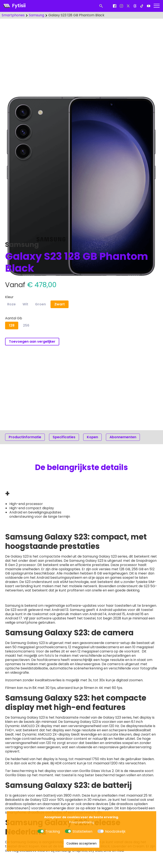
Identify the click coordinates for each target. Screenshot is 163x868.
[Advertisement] (81, 55)
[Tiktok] (142, 6)
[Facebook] (115, 6)
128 (12, 325)
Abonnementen (123, 437)
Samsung (37, 15)
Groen (40, 304)
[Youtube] (149, 6)
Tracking (53, 831)
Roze (11, 304)
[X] (128, 6)
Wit (25, 304)
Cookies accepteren (81, 843)
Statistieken (82, 831)
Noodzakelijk (115, 831)
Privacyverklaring (82, 822)
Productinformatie (25, 437)
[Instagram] (121, 6)
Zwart (60, 304)
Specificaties (64, 437)
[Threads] (135, 6)
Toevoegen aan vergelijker (32, 341)
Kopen (92, 437)
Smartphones (13, 15)
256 (26, 325)
